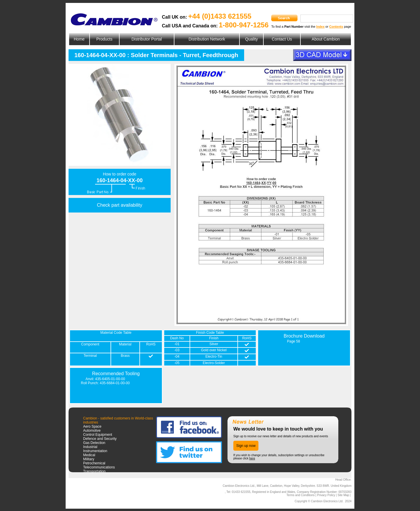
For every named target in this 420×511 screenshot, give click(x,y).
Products (104, 39)
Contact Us (282, 39)
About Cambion (326, 39)
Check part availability (120, 205)
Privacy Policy (326, 495)
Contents (336, 27)
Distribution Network (207, 39)
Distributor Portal (147, 39)
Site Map (343, 495)
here (252, 458)
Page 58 (294, 341)
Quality (251, 39)
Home (79, 39)
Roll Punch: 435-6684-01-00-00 (105, 383)
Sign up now (246, 446)
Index (320, 27)
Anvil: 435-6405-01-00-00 (105, 379)
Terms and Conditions (301, 495)
